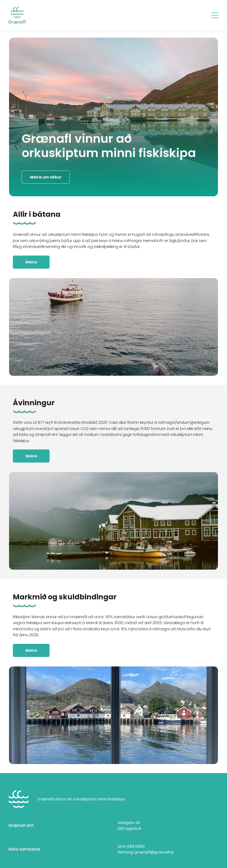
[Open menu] (215, 15)
